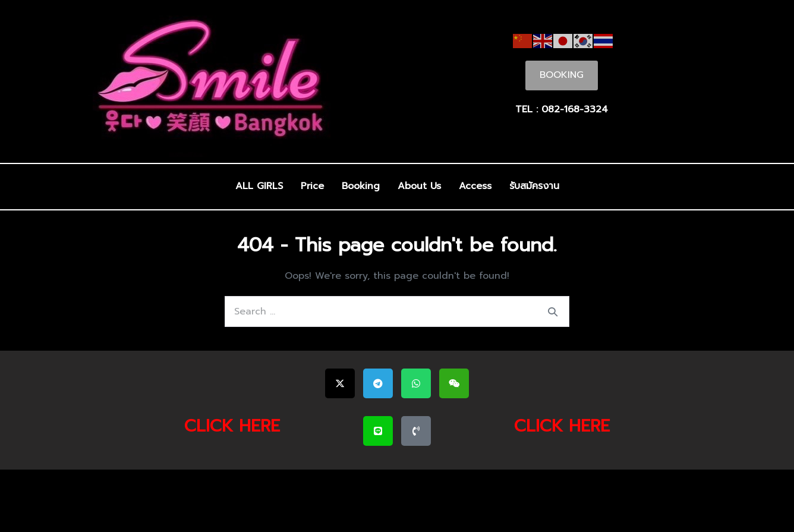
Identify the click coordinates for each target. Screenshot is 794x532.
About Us (419, 186)
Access (475, 186)
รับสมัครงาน (534, 186)
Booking (361, 186)
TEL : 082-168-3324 (562, 109)
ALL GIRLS (259, 186)
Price (312, 186)
